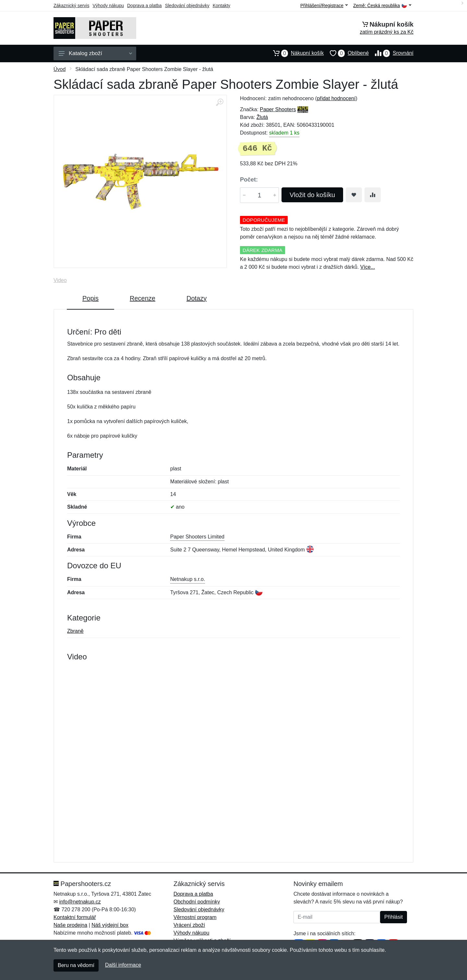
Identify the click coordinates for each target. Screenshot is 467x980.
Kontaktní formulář (75, 917)
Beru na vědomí (76, 965)
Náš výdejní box (110, 925)
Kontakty (222, 6)
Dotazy (197, 298)
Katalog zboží (95, 53)
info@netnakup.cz (80, 902)
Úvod (60, 69)
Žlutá (262, 117)
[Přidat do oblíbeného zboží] (354, 195)
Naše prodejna (70, 925)
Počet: (249, 180)
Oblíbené (346, 53)
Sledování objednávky (187, 6)
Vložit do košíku (312, 195)
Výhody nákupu (108, 6)
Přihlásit (394, 917)
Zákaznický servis (71, 6)
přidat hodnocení (336, 98)
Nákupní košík (295, 53)
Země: (382, 6)
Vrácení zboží (189, 925)
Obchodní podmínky (197, 902)
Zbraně (75, 631)
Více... (368, 267)
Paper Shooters (278, 109)
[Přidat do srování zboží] (373, 195)
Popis (90, 298)
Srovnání (391, 53)
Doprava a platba (144, 6)
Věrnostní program (195, 917)
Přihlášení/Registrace (324, 6)
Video (60, 280)
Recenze (143, 298)
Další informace (123, 965)
